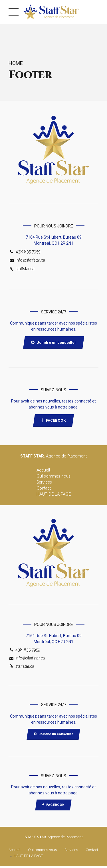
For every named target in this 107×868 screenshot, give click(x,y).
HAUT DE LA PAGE (54, 495)
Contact (44, 489)
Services (44, 483)
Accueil (43, 471)
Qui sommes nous (53, 477)
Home (16, 63)
